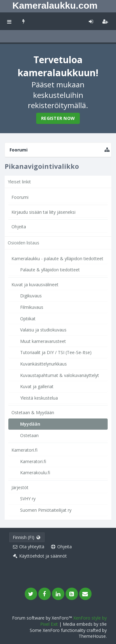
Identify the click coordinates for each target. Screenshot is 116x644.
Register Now (58, 118)
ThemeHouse (92, 636)
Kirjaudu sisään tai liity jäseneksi (43, 212)
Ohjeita (19, 227)
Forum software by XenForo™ (43, 618)
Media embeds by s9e (85, 624)
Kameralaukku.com (55, 5)
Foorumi (20, 197)
